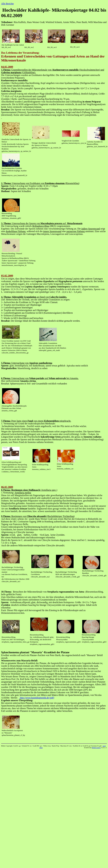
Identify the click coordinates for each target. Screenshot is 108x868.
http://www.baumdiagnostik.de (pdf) (36, 698)
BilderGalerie (96, 748)
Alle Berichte (7, 4)
